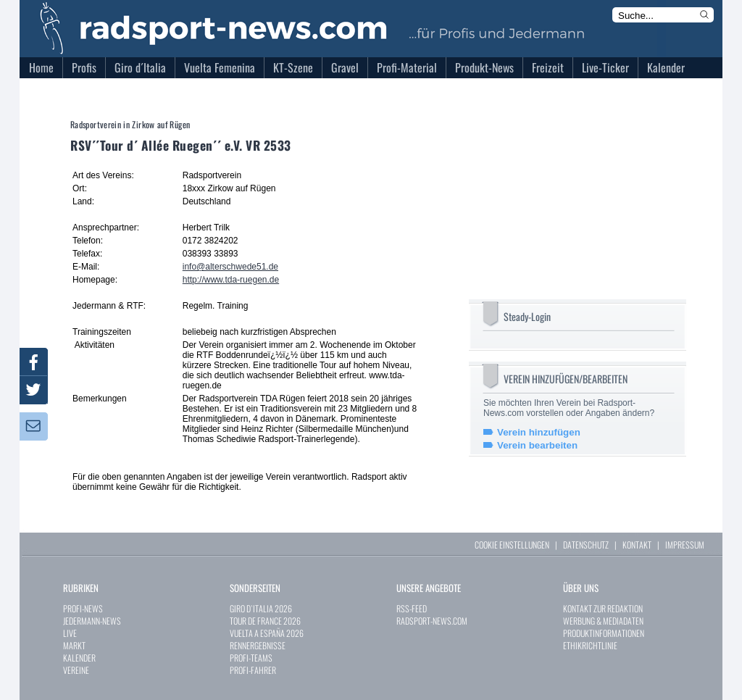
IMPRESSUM (685, 545)
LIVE (70, 633)
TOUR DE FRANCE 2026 (265, 621)
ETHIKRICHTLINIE (590, 645)
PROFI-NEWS (83, 608)
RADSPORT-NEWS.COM (432, 621)
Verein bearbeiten (537, 445)
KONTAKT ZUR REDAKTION (603, 608)
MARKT (74, 645)
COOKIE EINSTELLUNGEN (512, 545)
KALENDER (79, 658)
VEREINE (76, 670)
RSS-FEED (412, 608)
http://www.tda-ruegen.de (231, 280)
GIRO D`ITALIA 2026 (261, 608)
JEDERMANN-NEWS (92, 621)
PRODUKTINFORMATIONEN (604, 633)
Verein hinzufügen (539, 432)
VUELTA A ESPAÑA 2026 (267, 633)
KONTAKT (637, 545)
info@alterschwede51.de (230, 267)
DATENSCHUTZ (586, 545)
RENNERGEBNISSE (258, 645)
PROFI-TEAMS (251, 658)
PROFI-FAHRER (253, 670)
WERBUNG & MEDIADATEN (603, 621)
